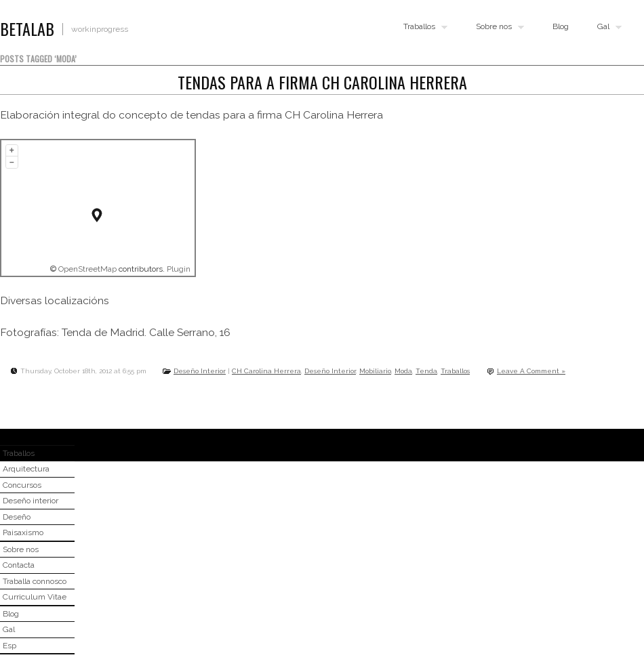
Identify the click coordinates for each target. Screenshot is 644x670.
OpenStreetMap (87, 269)
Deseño (17, 517)
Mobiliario (375, 371)
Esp (9, 646)
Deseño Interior (200, 371)
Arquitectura (26, 469)
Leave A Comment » (531, 371)
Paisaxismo (23, 532)
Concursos (22, 485)
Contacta (19, 565)
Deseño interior (31, 501)
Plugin (178, 269)
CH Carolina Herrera (266, 371)
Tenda (426, 371)
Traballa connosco (35, 581)
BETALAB (27, 28)
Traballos (422, 27)
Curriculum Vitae (35, 597)
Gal (606, 27)
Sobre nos (497, 27)
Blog (561, 26)
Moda (403, 371)
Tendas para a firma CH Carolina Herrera (322, 82)
